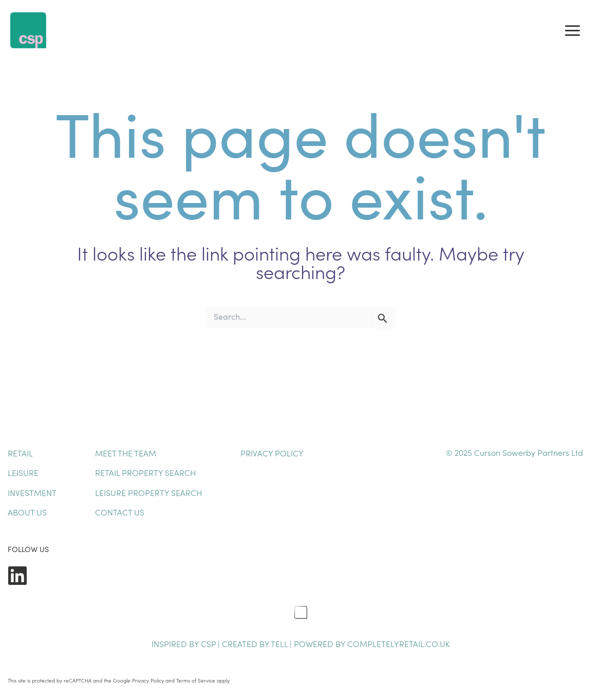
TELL (280, 643)
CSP (208, 643)
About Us (27, 512)
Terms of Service (196, 680)
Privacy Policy (272, 453)
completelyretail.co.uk (399, 643)
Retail (20, 453)
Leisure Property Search (148, 492)
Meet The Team (126, 453)
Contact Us (120, 512)
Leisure (23, 472)
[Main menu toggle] (572, 30)
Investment (32, 492)
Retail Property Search (145, 472)
